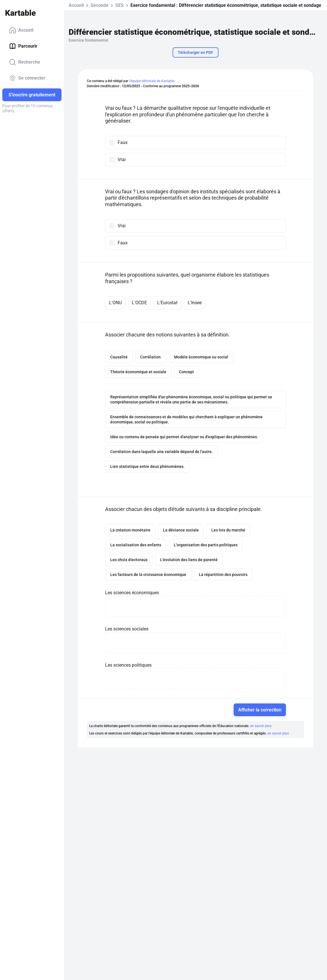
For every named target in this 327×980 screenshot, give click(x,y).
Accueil (21, 30)
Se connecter (27, 78)
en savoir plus (261, 726)
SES (119, 5)
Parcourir (23, 46)
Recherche (25, 62)
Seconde (100, 5)
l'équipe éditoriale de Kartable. (152, 81)
